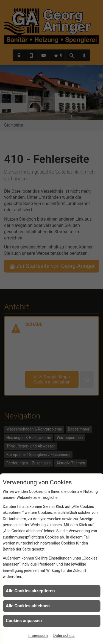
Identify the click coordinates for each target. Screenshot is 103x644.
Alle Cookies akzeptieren (30, 591)
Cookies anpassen (24, 621)
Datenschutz (64, 636)
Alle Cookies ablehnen (28, 606)
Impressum (38, 636)
